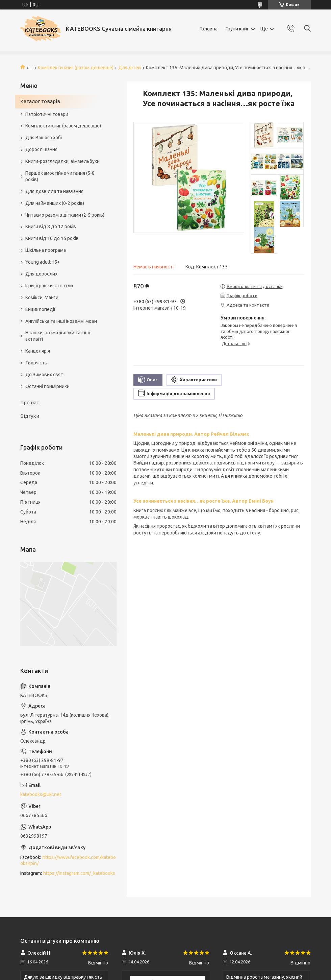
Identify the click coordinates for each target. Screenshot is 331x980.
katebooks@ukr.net (41, 794)
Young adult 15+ (43, 262)
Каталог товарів (40, 101)
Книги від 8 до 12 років (51, 226)
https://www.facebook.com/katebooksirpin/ (68, 861)
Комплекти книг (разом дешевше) (76, 68)
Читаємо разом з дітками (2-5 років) (65, 215)
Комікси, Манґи (42, 297)
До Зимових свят (44, 375)
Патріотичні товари (47, 114)
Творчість (36, 363)
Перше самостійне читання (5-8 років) (60, 176)
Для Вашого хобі (44, 138)
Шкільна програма (46, 250)
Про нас (30, 402)
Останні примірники (47, 386)
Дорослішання (41, 149)
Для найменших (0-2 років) (55, 203)
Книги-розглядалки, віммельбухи (62, 161)
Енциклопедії (40, 309)
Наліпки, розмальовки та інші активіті (58, 336)
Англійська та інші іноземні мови (61, 321)
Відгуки (30, 416)
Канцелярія (38, 351)
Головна (209, 29)
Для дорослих (41, 274)
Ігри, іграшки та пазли (49, 286)
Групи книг (237, 29)
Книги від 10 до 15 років (52, 238)
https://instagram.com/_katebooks (79, 873)
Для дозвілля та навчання (54, 191)
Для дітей (130, 68)
